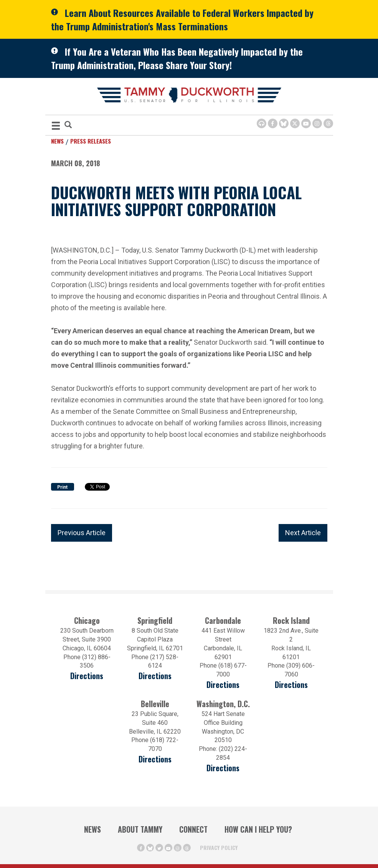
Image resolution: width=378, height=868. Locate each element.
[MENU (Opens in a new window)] (56, 127)
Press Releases (91, 141)
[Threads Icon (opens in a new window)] (328, 123)
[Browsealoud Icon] (262, 123)
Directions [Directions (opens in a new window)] (87, 676)
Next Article (303, 533)
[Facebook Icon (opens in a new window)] (273, 123)
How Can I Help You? (258, 829)
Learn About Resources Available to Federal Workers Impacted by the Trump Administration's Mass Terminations (182, 19)
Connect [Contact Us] (193, 829)
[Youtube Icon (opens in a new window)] (306, 123)
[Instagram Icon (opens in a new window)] (317, 123)
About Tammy (140, 829)
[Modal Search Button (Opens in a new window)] (68, 125)
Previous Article (82, 533)
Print (62, 487)
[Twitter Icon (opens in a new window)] (295, 123)
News (57, 141)
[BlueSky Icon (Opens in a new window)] (284, 123)
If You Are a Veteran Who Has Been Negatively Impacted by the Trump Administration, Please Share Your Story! (177, 58)
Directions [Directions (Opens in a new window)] (155, 759)
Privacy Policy (219, 847)
